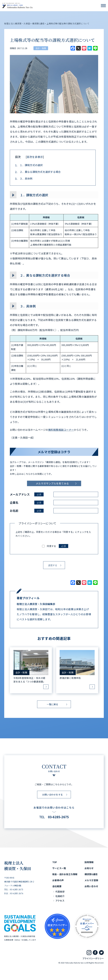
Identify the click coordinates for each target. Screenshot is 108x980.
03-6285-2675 (58, 817)
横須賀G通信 (91, 874)
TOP (55, 862)
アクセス (60, 901)
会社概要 (57, 886)
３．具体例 (24, 179)
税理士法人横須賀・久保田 (18, 866)
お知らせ (89, 868)
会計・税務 (41, 48)
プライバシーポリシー (93, 958)
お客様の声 (58, 880)
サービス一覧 (59, 868)
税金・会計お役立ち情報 (65, 874)
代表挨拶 (60, 892)
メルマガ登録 (91, 880)
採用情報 (89, 862)
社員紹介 (60, 896)
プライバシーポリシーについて (37, 523)
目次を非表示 (35, 157)
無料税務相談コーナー (61, 430)
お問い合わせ (91, 886)
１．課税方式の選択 (29, 165)
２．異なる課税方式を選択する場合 (38, 172)
